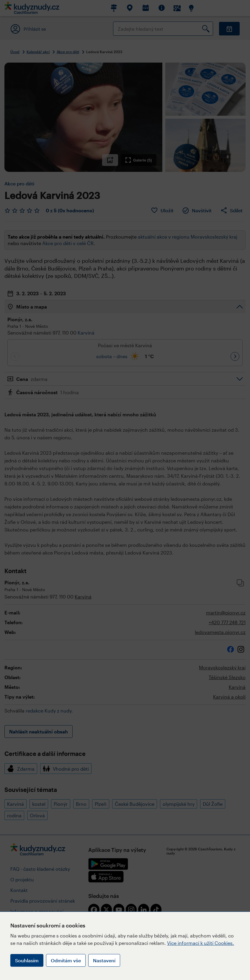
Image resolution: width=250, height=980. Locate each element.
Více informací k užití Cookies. (201, 943)
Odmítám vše (66, 960)
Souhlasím (27, 960)
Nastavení (104, 960)
